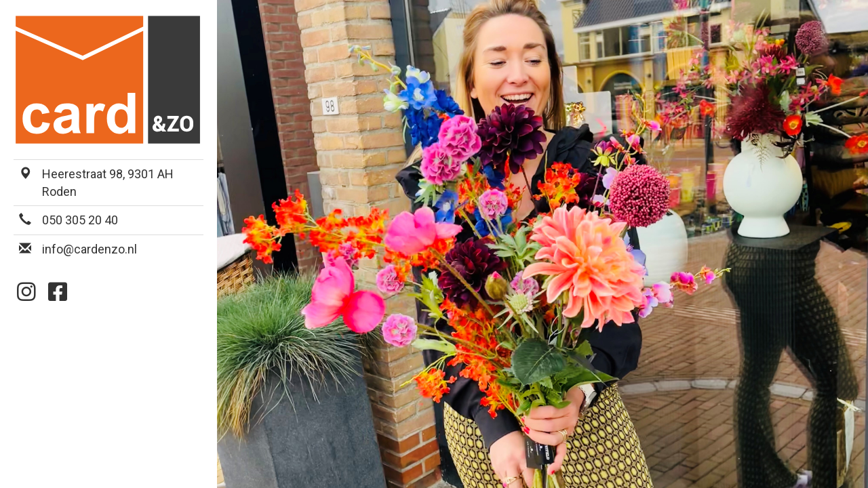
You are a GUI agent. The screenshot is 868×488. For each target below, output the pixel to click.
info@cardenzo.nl (90, 249)
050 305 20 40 (80, 220)
